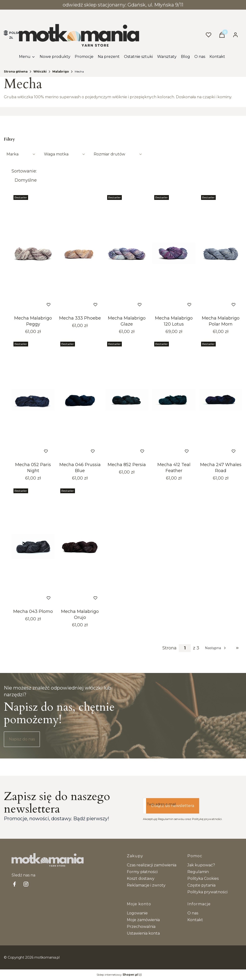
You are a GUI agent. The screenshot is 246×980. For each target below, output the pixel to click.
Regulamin (198, 872)
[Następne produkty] (216, 648)
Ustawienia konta (143, 933)
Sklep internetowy (117, 975)
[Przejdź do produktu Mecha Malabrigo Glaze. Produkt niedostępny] (127, 253)
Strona (169, 648)
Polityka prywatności (207, 892)
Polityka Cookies (203, 878)
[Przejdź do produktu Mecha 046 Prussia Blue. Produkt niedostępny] (80, 400)
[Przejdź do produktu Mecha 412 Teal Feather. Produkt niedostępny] (174, 400)
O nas (193, 913)
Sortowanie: (24, 171)
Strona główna (16, 71)
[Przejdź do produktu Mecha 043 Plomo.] (33, 547)
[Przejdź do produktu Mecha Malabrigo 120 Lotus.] (174, 253)
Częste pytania (201, 885)
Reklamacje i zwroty (146, 885)
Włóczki (40, 71)
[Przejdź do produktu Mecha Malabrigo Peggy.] (33, 253)
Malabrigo (61, 71)
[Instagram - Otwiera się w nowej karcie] (26, 884)
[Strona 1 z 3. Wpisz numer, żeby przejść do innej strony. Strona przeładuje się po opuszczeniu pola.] (185, 648)
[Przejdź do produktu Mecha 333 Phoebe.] (80, 253)
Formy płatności (142, 872)
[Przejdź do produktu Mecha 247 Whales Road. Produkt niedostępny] (221, 400)
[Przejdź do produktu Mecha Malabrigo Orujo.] (80, 547)
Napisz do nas (22, 739)
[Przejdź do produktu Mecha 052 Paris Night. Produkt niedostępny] (33, 400)
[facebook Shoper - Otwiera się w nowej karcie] (14, 884)
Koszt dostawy (141, 878)
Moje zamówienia (143, 920)
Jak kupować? (201, 865)
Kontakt (195, 920)
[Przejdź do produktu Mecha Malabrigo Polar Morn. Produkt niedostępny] (221, 253)
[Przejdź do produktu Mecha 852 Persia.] (127, 400)
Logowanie (137, 913)
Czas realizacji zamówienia (152, 865)
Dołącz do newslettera (173, 806)
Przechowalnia (141, 927)
